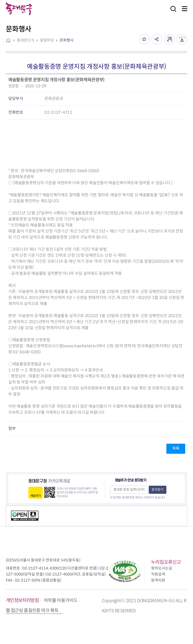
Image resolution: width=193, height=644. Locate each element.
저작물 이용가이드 (61, 600)
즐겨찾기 (144, 39)
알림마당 (47, 40)
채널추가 (36, 496)
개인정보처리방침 (22, 600)
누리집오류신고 (166, 562)
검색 (172, 12)
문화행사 (67, 40)
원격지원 (158, 580)
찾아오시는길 (162, 568)
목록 (176, 448)
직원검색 (158, 574)
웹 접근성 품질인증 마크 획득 (32, 611)
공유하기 (157, 39)
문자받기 (158, 490)
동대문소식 (26, 40)
